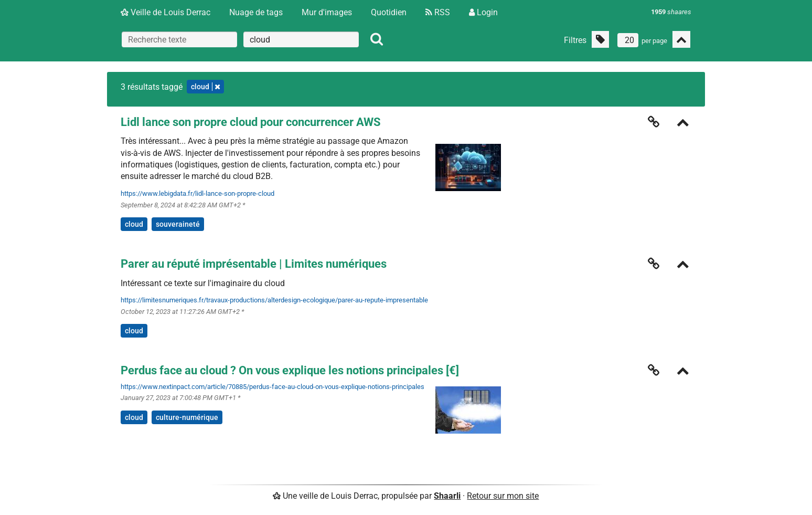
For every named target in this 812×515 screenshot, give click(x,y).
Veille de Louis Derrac (165, 12)
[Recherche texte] (179, 39)
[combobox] (301, 39)
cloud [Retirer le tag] (205, 87)
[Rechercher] (377, 39)
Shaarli (447, 496)
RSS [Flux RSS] (438, 12)
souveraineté (178, 224)
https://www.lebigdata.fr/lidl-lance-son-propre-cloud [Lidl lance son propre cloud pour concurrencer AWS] (197, 193)
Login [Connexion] (483, 12)
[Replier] (683, 124)
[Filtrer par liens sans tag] (600, 39)
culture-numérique (187, 417)
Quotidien (389, 12)
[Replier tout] (681, 39)
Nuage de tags (256, 12)
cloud (134, 224)
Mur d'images (327, 12)
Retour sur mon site (503, 496)
